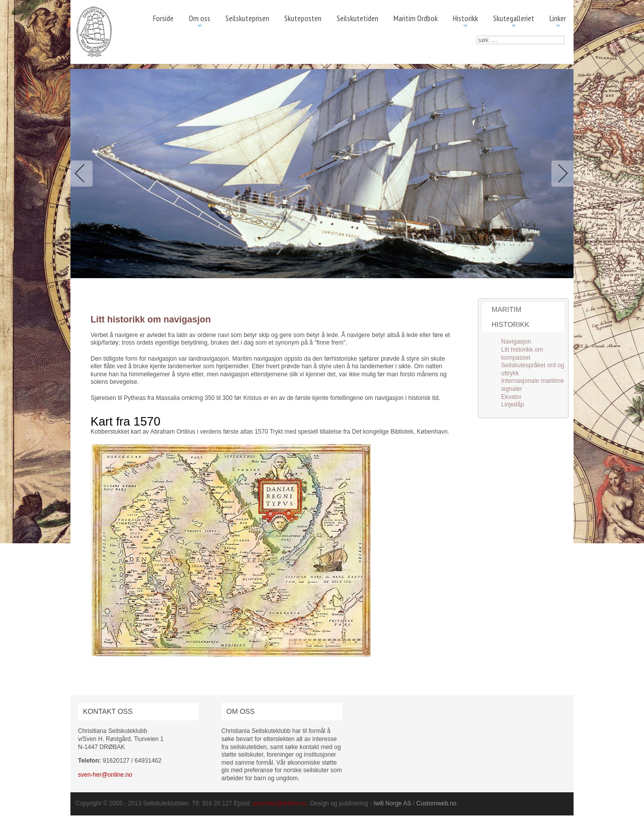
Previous (84, 174)
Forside (163, 18)
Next (560, 174)
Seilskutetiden (357, 18)
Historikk (465, 22)
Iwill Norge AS (393, 803)
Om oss (199, 22)
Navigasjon (516, 342)
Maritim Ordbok (416, 18)
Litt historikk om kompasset (522, 354)
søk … (477, 36)
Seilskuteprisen (247, 18)
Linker (558, 22)
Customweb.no (436, 803)
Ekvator (511, 397)
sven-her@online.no (105, 775)
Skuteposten (303, 18)
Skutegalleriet (514, 22)
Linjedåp (512, 404)
